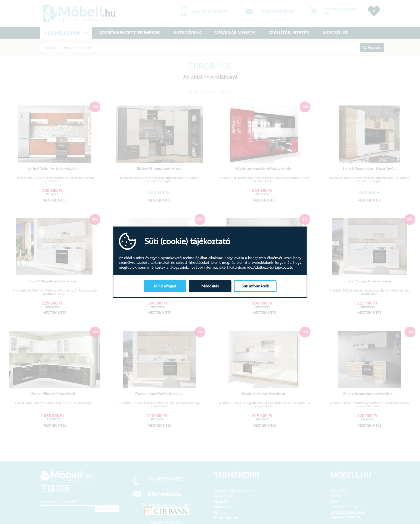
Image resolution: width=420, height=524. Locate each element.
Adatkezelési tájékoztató (273, 267)
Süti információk (255, 286)
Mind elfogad (165, 286)
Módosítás (210, 286)
